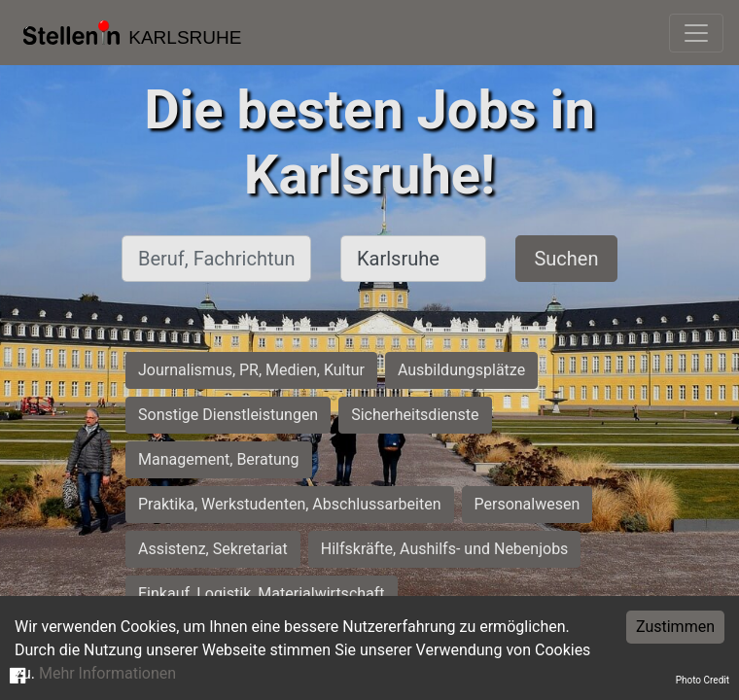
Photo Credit (703, 680)
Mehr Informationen (107, 673)
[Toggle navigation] (696, 33)
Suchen (566, 259)
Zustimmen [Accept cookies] (675, 627)
